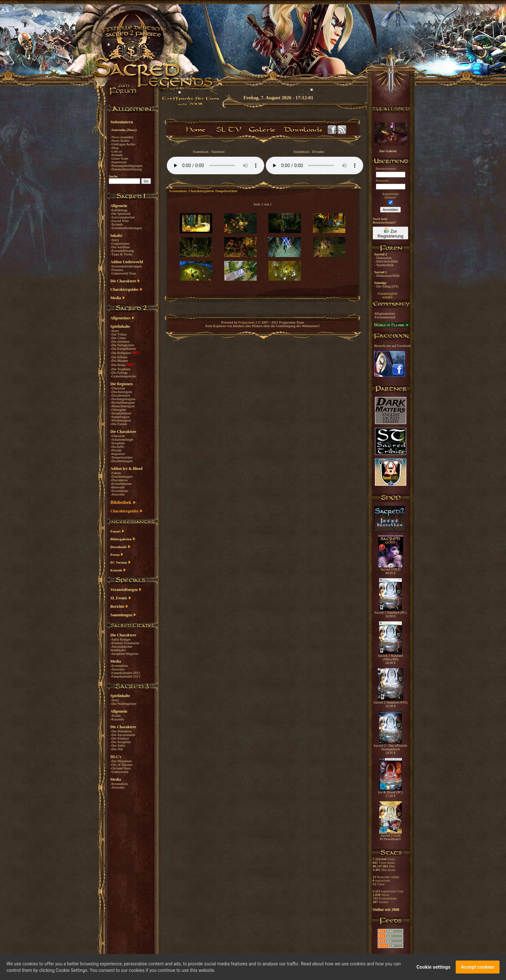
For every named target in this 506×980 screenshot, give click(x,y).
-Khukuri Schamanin (125, 643)
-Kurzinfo (117, 719)
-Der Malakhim (121, 731)
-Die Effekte (119, 357)
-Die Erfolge (119, 373)
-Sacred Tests (120, 221)
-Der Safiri (118, 746)
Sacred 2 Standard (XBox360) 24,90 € (390, 658)
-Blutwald (117, 487)
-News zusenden (122, 137)
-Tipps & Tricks (121, 254)
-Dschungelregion (123, 399)
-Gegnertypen (120, 244)
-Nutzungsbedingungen (126, 166)
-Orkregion (118, 410)
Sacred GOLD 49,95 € (391, 570)
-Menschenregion (123, 406)
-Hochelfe (117, 447)
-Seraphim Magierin (124, 654)
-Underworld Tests (123, 273)
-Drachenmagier (122, 461)
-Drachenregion (121, 392)
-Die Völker (119, 334)
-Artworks (117, 494)
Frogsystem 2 (248, 322)
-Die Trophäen (120, 369)
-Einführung (119, 210)
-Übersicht (118, 388)
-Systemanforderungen (126, 228)
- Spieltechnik (384, 265)
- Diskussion (383, 258)
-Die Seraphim (120, 742)
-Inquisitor (118, 454)
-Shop (114, 148)
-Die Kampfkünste (123, 349)
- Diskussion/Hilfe (387, 276)
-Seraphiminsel (121, 413)
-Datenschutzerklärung (126, 169)
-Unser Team (119, 159)
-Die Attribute (120, 247)
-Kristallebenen (121, 484)
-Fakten (116, 473)
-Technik (117, 224)
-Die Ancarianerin (123, 735)
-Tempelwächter (122, 457)
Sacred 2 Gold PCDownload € (390, 836)
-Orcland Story (121, 768)
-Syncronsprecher (123, 217)
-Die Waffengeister (123, 704)
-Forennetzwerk (384, 317)
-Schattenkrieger (122, 440)
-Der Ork (117, 749)
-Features (117, 270)
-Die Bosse (118, 365)
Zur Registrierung (390, 233)
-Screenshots (119, 491)
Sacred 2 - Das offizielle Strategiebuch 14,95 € (390, 748)
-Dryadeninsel (120, 395)
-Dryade (116, 450)
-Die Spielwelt (120, 214)
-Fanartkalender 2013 (125, 676)
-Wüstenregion (121, 420)
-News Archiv (120, 141)
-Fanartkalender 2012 (125, 673)
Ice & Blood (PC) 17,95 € (390, 793)
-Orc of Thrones (121, 765)
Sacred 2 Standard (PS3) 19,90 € (390, 703)
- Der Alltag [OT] (386, 286)
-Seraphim (117, 443)
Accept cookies (478, 967)
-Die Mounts (119, 361)
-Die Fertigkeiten (122, 345)
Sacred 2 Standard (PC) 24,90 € (390, 613)
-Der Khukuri (120, 738)
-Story (115, 240)
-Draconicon (119, 480)
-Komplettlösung (122, 251)
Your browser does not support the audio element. (216, 165)
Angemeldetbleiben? (390, 196)
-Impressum (119, 162)
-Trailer (116, 716)
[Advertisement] (474, 188)
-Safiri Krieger (120, 639)
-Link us (116, 151)
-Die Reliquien (121, 353)
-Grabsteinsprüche (123, 376)
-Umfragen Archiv (123, 144)
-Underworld (119, 772)
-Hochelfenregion (123, 403)
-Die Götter (118, 338)
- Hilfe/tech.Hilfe (386, 261)
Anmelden (390, 210)
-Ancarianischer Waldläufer (121, 648)
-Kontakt (117, 155)
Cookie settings (433, 967)
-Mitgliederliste (384, 314)
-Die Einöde (119, 424)
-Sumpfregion (120, 417)
